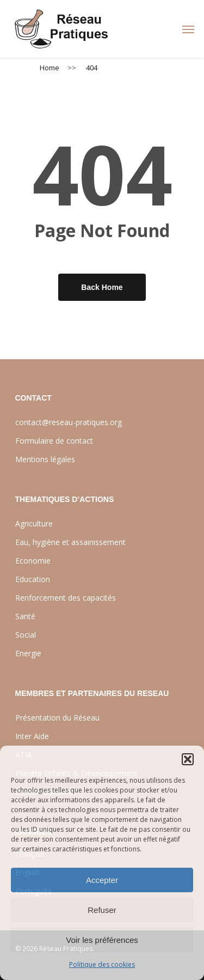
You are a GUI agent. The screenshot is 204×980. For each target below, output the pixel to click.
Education (33, 579)
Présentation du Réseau (57, 718)
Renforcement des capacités (66, 598)
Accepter (102, 880)
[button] (188, 759)
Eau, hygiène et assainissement (70, 542)
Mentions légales (45, 459)
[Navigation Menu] (188, 29)
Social (26, 635)
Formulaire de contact (54, 441)
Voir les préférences (102, 940)
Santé (25, 616)
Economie (33, 561)
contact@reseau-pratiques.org (69, 422)
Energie (28, 653)
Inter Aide (32, 736)
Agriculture (34, 524)
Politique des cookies (102, 964)
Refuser (102, 910)
